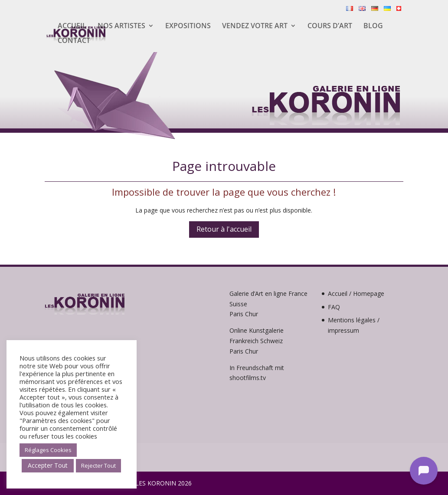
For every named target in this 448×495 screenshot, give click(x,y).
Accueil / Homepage (356, 293)
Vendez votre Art (255, 26)
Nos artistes (121, 26)
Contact (74, 41)
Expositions (188, 26)
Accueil (72, 26)
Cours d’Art (330, 26)
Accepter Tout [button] (48, 465)
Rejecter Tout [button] (98, 465)
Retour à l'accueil (224, 229)
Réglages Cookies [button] (48, 450)
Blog (373, 26)
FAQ (334, 307)
